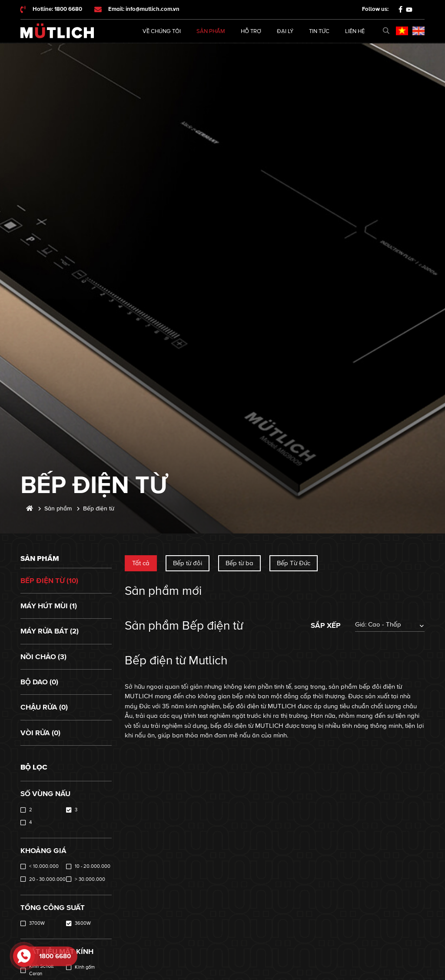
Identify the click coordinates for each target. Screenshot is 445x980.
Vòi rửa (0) (40, 733)
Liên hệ (355, 31)
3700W (37, 923)
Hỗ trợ (251, 31)
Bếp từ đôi (188, 563)
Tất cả (141, 563)
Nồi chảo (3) (43, 657)
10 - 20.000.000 (93, 866)
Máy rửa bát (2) (50, 631)
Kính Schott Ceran (41, 970)
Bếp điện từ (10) (49, 581)
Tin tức (319, 31)
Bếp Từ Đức (294, 563)
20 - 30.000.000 (47, 879)
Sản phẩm (211, 31)
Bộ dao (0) (39, 682)
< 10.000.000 (44, 866)
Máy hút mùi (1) (49, 606)
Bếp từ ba (239, 563)
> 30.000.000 (90, 879)
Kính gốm (85, 967)
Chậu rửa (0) (44, 707)
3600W (83, 923)
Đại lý (285, 31)
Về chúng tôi (162, 31)
